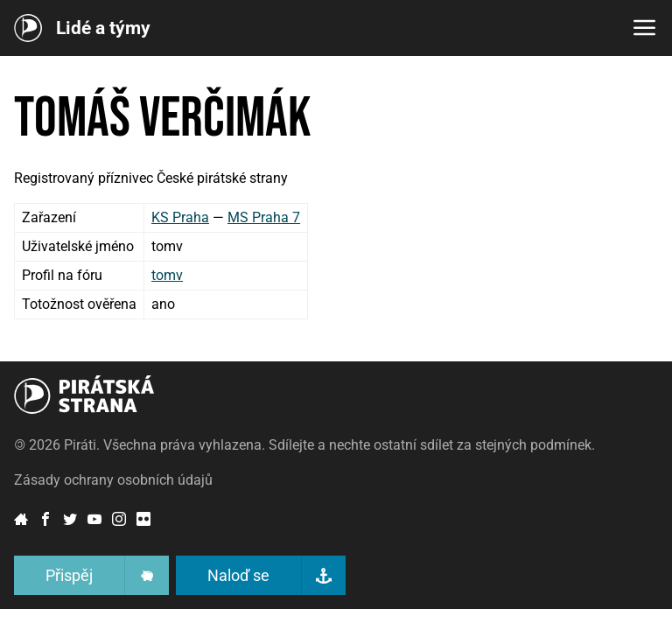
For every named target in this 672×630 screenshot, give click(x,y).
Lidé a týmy (103, 28)
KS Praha (180, 217)
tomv (167, 275)
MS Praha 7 (264, 217)
